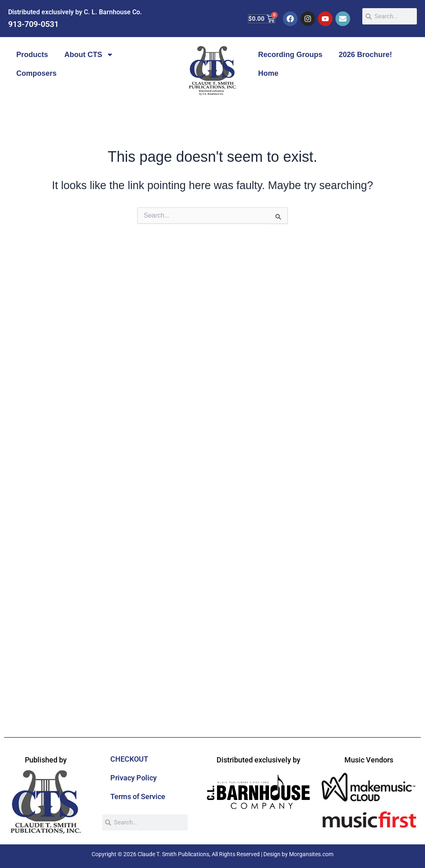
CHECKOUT (129, 759)
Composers (36, 73)
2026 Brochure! (365, 55)
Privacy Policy (134, 778)
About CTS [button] (89, 55)
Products (32, 55)
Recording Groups (290, 55)
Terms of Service (138, 796)
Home (268, 73)
